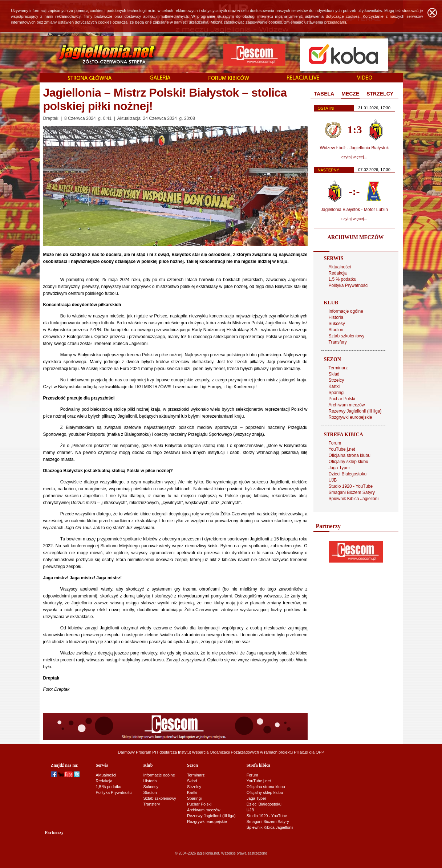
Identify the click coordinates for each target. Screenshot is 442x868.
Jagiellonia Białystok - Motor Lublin (354, 210)
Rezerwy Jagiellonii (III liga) (355, 411)
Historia (336, 317)
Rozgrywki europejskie (350, 417)
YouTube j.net (342, 449)
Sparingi (337, 393)
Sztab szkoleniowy (347, 336)
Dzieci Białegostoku (348, 474)
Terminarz (338, 368)
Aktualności (340, 267)
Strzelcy (336, 380)
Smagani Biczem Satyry (352, 492)
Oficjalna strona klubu (350, 455)
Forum (335, 443)
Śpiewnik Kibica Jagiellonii (354, 499)
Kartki (334, 386)
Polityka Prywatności (349, 285)
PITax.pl (301, 752)
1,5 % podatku (343, 279)
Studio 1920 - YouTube (351, 486)
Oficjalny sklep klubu (348, 462)
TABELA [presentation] (324, 94)
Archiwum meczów (347, 405)
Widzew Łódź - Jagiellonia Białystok (354, 148)
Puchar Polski (342, 399)
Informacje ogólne (346, 311)
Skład (334, 374)
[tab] (324, 94)
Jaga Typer (339, 468)
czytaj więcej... (354, 157)
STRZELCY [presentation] (380, 94)
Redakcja (338, 273)
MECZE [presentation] (350, 94)
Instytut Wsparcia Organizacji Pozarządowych (218, 752)
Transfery (338, 342)
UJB (333, 480)
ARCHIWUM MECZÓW (356, 237)
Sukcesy (337, 324)
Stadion (336, 330)
